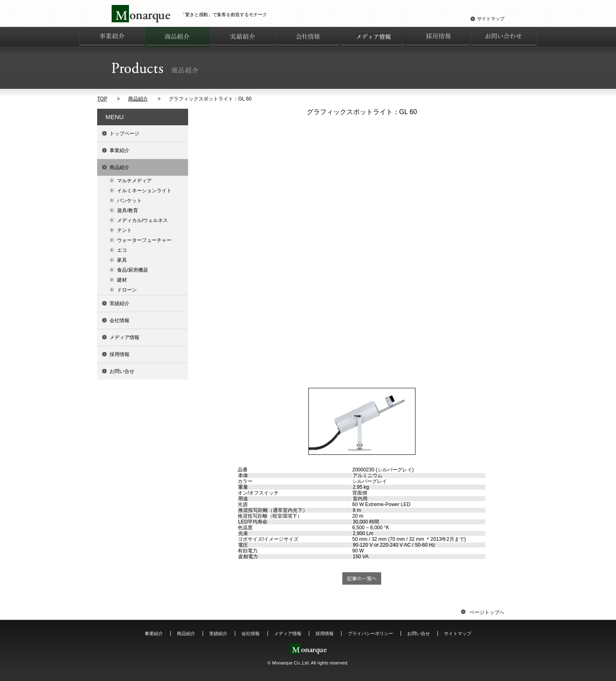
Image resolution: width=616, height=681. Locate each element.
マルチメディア (134, 181)
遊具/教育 (128, 210)
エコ (122, 250)
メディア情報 (124, 337)
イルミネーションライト (144, 191)
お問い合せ (122, 371)
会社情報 (119, 320)
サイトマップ (491, 19)
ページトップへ (483, 612)
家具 (122, 260)
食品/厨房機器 (133, 270)
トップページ (124, 134)
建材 (122, 280)
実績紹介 (119, 303)
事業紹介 (119, 151)
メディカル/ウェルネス (142, 220)
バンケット (129, 201)
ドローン (127, 290)
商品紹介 (138, 99)
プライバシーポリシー (370, 633)
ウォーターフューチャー (144, 240)
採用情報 (119, 354)
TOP (102, 99)
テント (124, 230)
